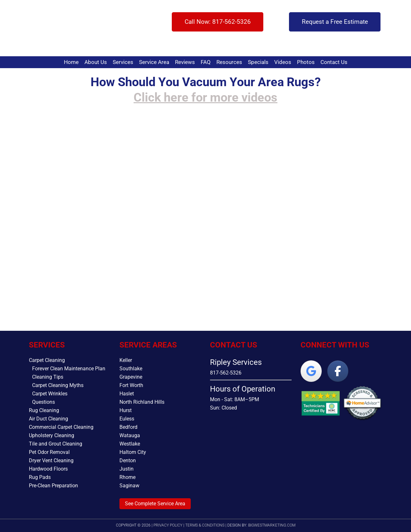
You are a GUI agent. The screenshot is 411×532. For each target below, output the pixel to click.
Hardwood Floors (48, 469)
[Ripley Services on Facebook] (338, 371)
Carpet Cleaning (47, 360)
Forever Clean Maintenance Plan (69, 369)
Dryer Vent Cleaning (51, 460)
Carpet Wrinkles (50, 394)
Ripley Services (51, 28)
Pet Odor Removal (49, 452)
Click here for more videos (205, 97)
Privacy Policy (168, 525)
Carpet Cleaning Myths (58, 385)
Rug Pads (40, 477)
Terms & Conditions (205, 525)
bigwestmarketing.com (272, 525)
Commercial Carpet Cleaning (61, 427)
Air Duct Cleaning (48, 419)
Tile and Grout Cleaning (56, 444)
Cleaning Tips (48, 377)
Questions (44, 402)
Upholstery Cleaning (52, 435)
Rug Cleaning (44, 410)
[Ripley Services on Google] (311, 371)
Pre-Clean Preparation (53, 486)
